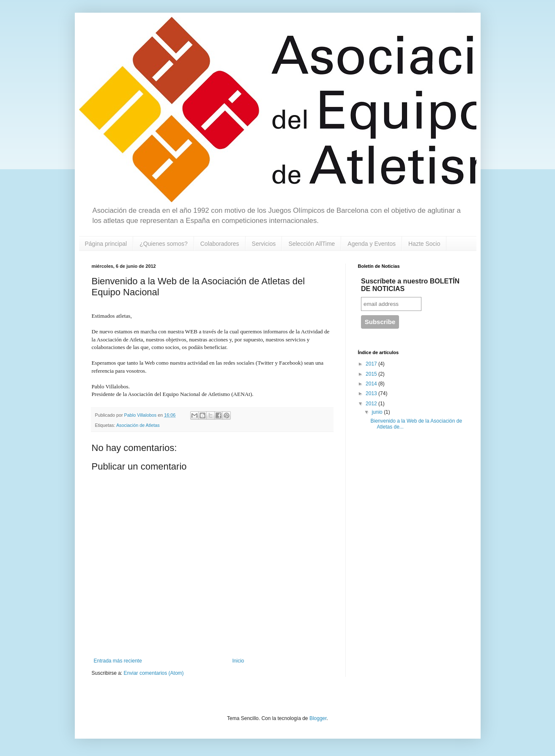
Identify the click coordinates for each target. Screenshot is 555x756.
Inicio (238, 661)
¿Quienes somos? (164, 244)
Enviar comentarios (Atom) (154, 673)
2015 (372, 374)
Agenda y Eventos (372, 244)
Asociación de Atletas (138, 425)
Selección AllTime (312, 244)
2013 (372, 393)
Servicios (264, 244)
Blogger (318, 718)
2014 (372, 384)
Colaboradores (220, 244)
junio (378, 412)
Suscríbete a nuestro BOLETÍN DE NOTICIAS (410, 285)
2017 (372, 364)
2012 (372, 404)
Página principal (106, 244)
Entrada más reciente (118, 661)
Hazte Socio (424, 244)
